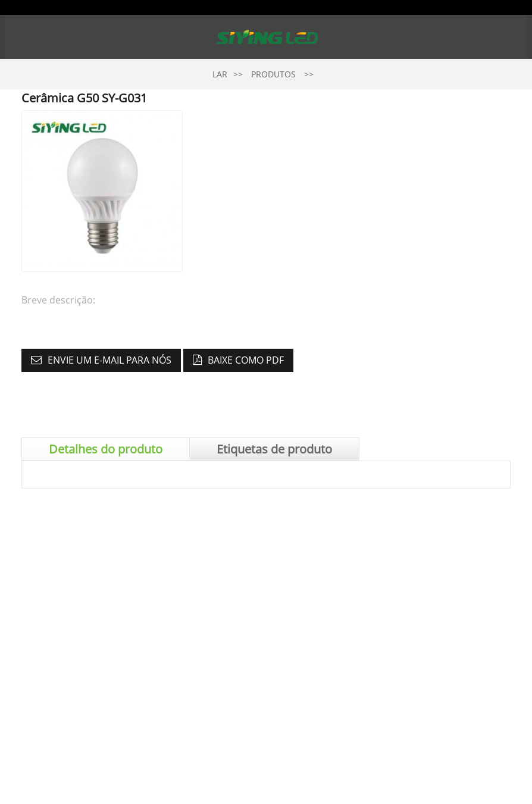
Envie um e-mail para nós (109, 360)
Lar (220, 74)
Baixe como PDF (246, 360)
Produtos (273, 74)
